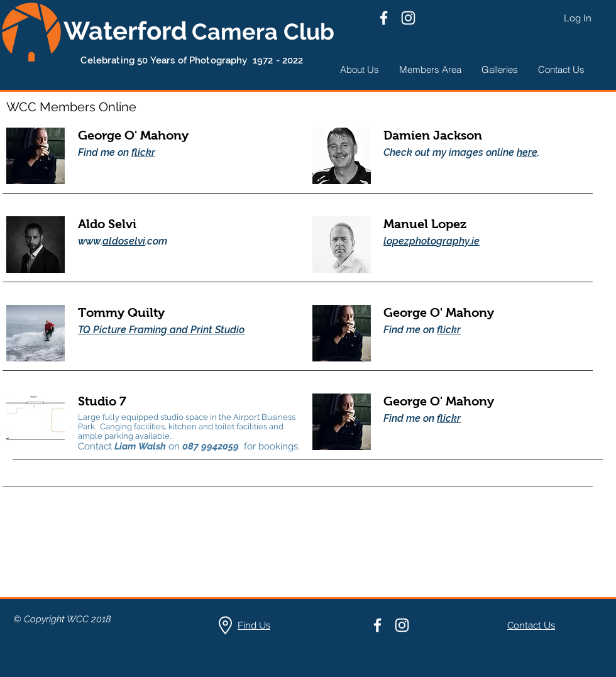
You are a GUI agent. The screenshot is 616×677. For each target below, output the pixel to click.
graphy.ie (458, 241)
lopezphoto (410, 241)
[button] (359, 69)
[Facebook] (384, 18)
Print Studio (217, 330)
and (179, 330)
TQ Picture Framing (123, 330)
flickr (143, 152)
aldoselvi (124, 241)
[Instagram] (408, 18)
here (527, 152)
